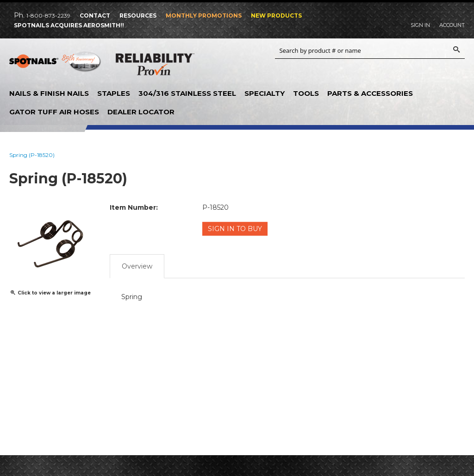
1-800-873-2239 (48, 16)
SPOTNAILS (56, 65)
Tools (306, 93)
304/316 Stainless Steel (187, 93)
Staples (114, 93)
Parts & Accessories (370, 93)
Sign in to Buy (235, 229)
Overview (137, 266)
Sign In (420, 25)
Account (452, 25)
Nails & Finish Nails (49, 93)
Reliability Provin (155, 66)
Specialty (265, 93)
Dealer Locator (141, 112)
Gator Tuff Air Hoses (54, 112)
